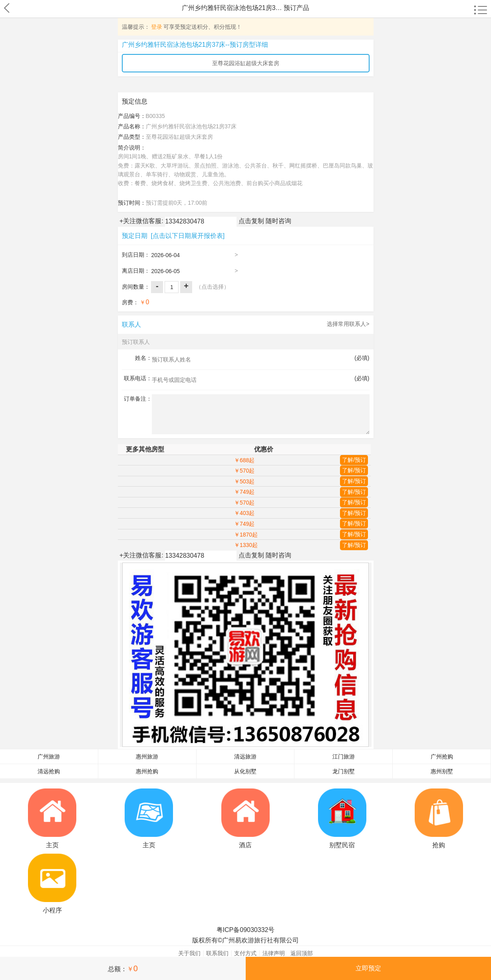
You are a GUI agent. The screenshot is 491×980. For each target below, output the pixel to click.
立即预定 (368, 968)
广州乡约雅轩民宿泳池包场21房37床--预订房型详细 (195, 45)
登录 (157, 27)
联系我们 (217, 953)
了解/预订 (354, 460)
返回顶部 (302, 953)
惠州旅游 (147, 757)
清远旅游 (245, 757)
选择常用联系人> (348, 324)
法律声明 (274, 953)
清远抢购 (49, 771)
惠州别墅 (442, 771)
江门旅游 (344, 757)
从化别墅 (245, 771)
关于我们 (189, 953)
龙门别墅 (344, 771)
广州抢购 (442, 757)
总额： (123, 968)
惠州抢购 (147, 771)
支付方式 (245, 953)
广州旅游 (49, 757)
